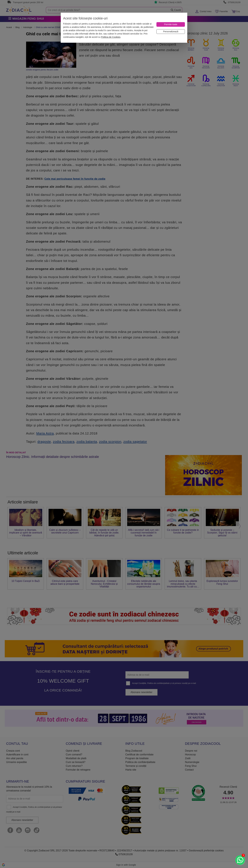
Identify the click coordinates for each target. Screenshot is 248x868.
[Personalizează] (171, 32)
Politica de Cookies (111, 37)
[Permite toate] (171, 24)
